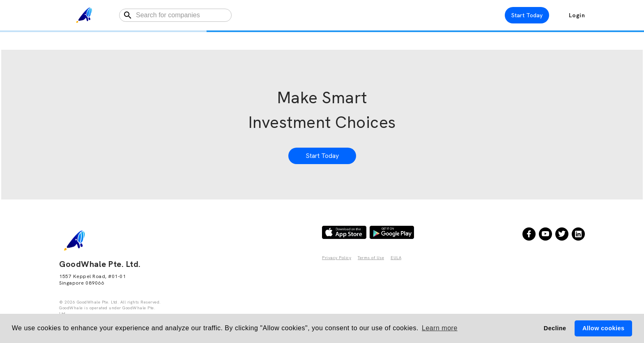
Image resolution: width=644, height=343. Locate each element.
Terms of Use (371, 258)
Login (577, 15)
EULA (396, 258)
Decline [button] (555, 328)
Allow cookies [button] (603, 328)
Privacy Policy (337, 258)
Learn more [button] (440, 328)
